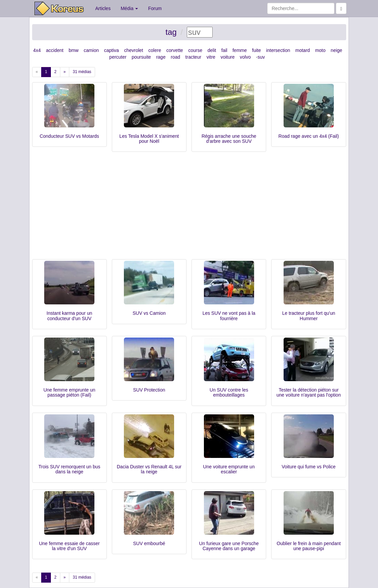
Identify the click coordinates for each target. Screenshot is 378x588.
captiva (111, 50)
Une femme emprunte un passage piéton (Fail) (69, 392)
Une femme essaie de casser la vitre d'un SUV (69, 546)
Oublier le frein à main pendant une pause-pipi (309, 546)
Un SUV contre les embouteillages (229, 392)
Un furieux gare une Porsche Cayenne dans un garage (229, 546)
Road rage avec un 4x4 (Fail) (309, 136)
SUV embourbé (149, 543)
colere (155, 50)
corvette (175, 50)
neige (336, 50)
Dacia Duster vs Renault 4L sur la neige (149, 469)
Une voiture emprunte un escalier (229, 469)
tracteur (193, 57)
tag (171, 32)
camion (91, 50)
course (195, 50)
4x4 (37, 50)
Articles (103, 8)
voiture (228, 57)
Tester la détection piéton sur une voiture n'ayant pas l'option (309, 392)
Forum (155, 8)
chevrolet (134, 50)
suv (261, 57)
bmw (74, 50)
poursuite (141, 57)
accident (55, 50)
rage (161, 57)
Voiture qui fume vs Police (309, 467)
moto (320, 50)
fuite (256, 50)
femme (240, 50)
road (175, 57)
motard (303, 50)
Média (129, 8)
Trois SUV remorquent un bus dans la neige (69, 469)
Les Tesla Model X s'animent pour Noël (149, 139)
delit (212, 50)
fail (224, 50)
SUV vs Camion (149, 313)
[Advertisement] (189, 209)
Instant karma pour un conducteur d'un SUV (69, 316)
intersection (278, 50)
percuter (118, 57)
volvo (245, 57)
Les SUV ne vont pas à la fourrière (229, 316)
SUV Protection (149, 390)
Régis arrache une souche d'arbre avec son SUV (229, 139)
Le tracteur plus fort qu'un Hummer (309, 316)
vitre (211, 57)
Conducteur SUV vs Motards (69, 136)
